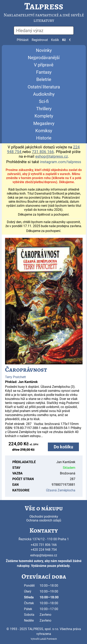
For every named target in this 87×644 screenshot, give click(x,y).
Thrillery (44, 109)
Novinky (44, 50)
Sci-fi (44, 101)
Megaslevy (44, 123)
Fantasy (44, 72)
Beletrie (44, 79)
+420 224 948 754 (44, 550)
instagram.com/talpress (61, 162)
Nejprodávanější (44, 58)
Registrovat (40, 40)
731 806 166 (43, 152)
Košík (55, 40)
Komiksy (44, 131)
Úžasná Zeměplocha (61, 490)
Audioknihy (44, 94)
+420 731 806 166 (44, 545)
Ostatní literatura (44, 87)
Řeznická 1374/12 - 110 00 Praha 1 (44, 539)
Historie (44, 138)
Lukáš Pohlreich (48, 639)
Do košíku (63, 447)
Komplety (44, 116)
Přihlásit (23, 40)
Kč (64, 40)
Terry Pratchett (15, 377)
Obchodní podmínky (44, 517)
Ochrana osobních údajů (44, 520)
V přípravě (44, 65)
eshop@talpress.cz (44, 555)
